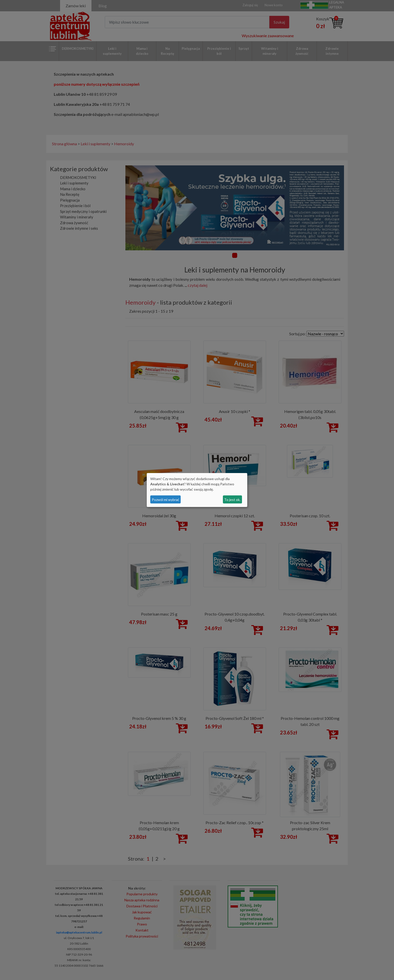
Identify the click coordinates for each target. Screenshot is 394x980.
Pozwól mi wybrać (166, 500)
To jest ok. (232, 500)
